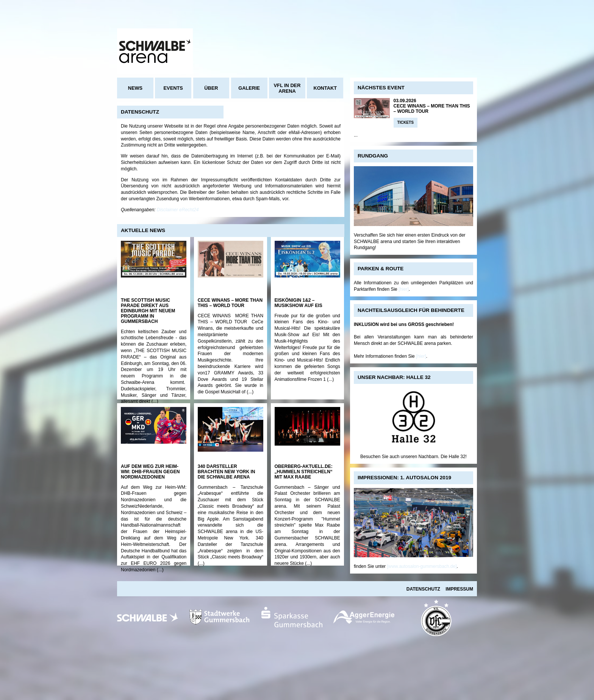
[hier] (404, 289)
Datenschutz (423, 589)
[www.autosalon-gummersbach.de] (422, 566)
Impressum (459, 589)
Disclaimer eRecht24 (178, 210)
